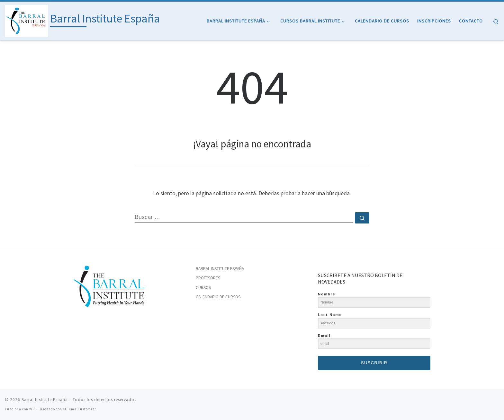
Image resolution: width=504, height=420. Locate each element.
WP (32, 409)
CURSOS (203, 288)
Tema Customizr (82, 409)
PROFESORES (208, 278)
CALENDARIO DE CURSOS (218, 297)
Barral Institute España (45, 400)
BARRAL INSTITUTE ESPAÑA (220, 269)
